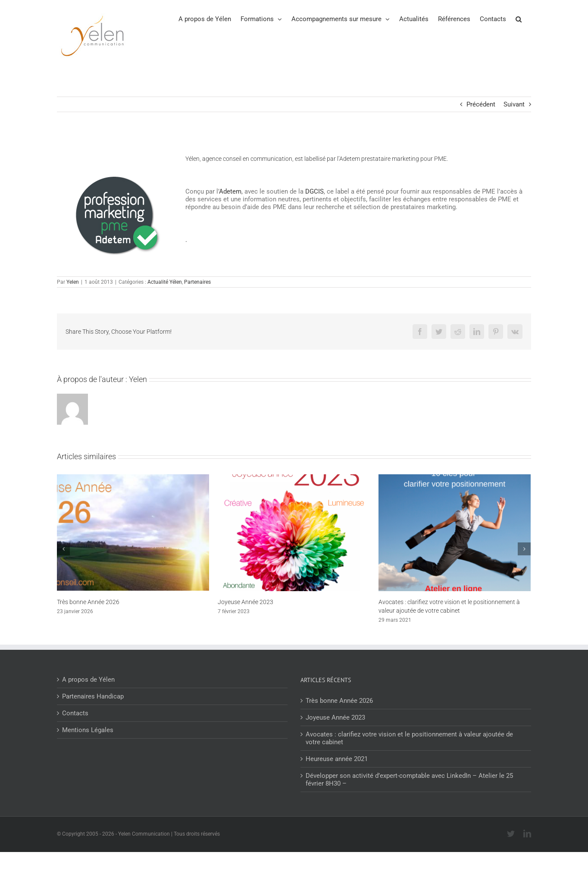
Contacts (75, 713)
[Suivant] (524, 549)
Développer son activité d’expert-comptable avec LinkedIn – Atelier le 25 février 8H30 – (409, 780)
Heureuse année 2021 (337, 759)
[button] (519, 19)
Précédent (481, 104)
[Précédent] (63, 549)
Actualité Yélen (165, 282)
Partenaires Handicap (93, 696)
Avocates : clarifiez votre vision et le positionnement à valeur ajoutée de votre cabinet (409, 738)
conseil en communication (258, 159)
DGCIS (314, 191)
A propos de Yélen (88, 680)
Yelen (73, 282)
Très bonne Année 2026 (88, 602)
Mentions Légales (88, 730)
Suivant (514, 104)
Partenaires (197, 282)
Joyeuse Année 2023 (246, 602)
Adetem (230, 191)
